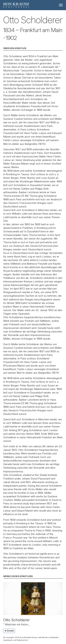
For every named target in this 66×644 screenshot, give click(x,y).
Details (10, 631)
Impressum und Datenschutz (16, 640)
